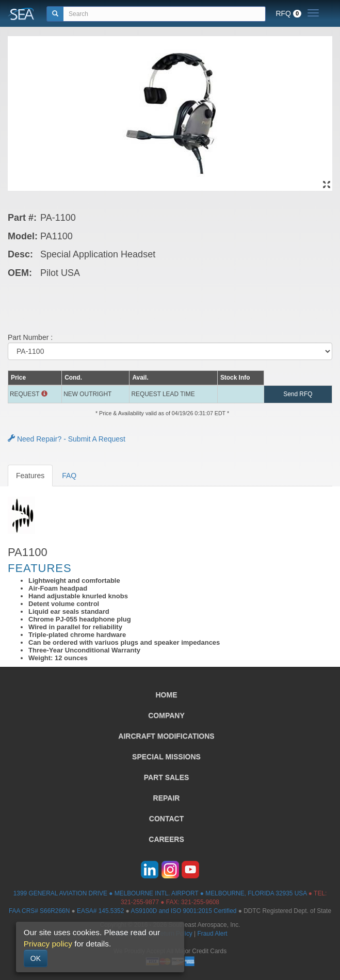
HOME (167, 695)
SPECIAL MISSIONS (166, 757)
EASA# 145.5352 (100, 911)
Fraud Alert (212, 934)
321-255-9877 (140, 902)
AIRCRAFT (166, 736)
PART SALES (167, 777)
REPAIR (167, 798)
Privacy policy (48, 944)
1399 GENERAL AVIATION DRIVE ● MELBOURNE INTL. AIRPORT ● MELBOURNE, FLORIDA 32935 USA (160, 893)
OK (36, 958)
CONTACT (166, 819)
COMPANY (166, 715)
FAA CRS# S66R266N (39, 911)
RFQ (288, 13)
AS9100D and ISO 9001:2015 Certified (183, 911)
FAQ (69, 476)
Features (30, 476)
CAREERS (166, 839)
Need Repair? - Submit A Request (67, 439)
